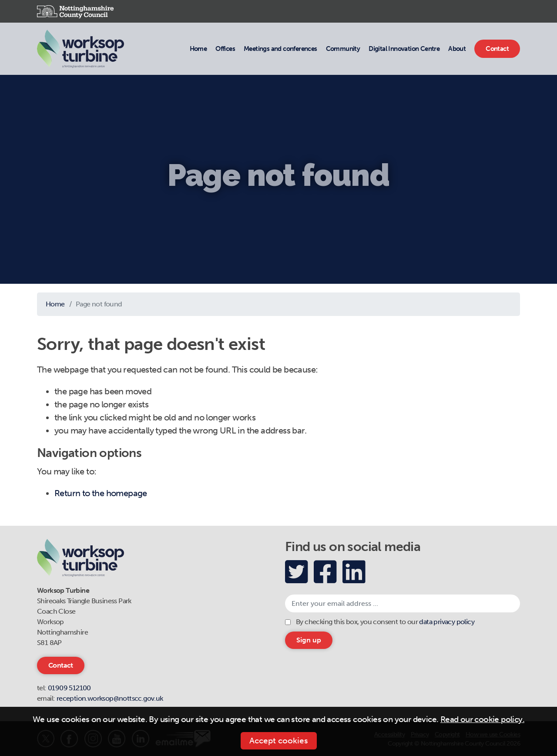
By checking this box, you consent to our (385, 622)
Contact (497, 48)
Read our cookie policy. (482, 719)
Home (198, 49)
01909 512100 (69, 688)
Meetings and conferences (280, 48)
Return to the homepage (101, 493)
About (457, 48)
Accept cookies (279, 741)
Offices (225, 48)
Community (343, 48)
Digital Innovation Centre (404, 48)
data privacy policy (447, 622)
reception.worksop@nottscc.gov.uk (110, 698)
